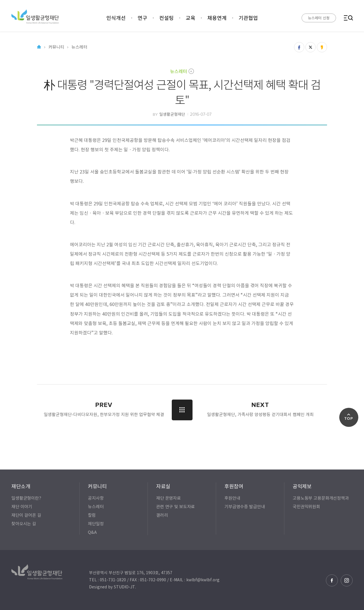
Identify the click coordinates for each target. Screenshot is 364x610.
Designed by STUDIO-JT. (112, 587)
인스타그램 (347, 580)
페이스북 (332, 580)
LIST (182, 410)
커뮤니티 (56, 47)
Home (39, 47)
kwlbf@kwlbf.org (203, 580)
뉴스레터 (179, 71)
